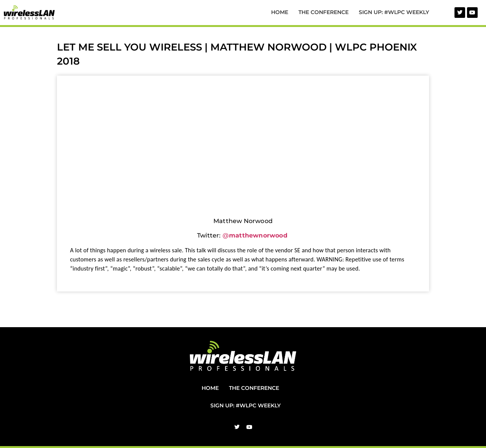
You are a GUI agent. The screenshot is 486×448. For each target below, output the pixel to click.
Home (280, 12)
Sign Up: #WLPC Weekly (394, 12)
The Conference (323, 12)
